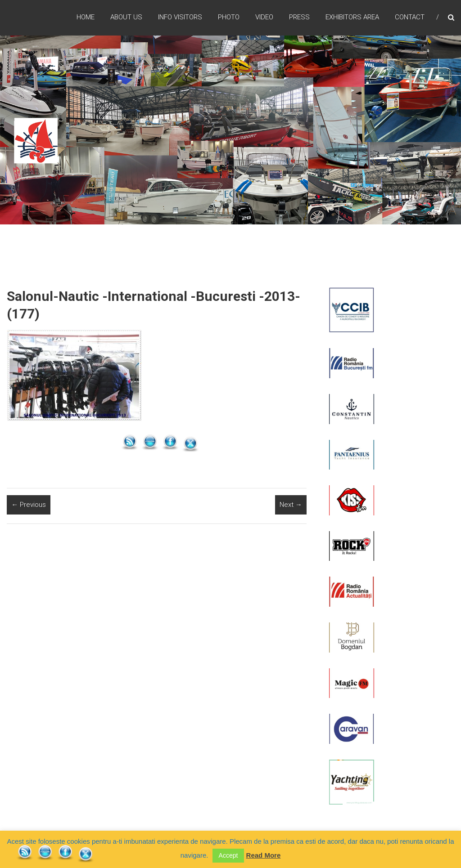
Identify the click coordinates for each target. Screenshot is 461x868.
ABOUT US (126, 18)
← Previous (29, 505)
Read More (264, 855)
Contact (410, 18)
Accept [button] (228, 855)
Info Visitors (180, 18)
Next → (291, 505)
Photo (229, 18)
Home (86, 18)
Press (299, 18)
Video (264, 18)
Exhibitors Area (352, 18)
